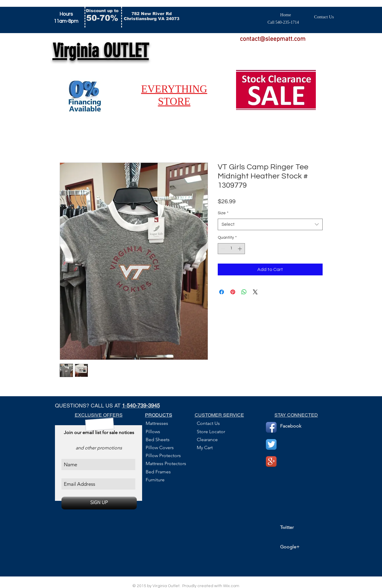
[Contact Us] (324, 17)
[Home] (286, 15)
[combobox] (270, 224)
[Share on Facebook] (222, 292)
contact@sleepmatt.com (273, 39)
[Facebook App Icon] (271, 427)
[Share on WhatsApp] (244, 292)
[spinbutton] (231, 249)
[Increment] (240, 249)
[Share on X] (255, 292)
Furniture (155, 480)
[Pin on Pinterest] (233, 292)
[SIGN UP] (99, 503)
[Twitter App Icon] (271, 444)
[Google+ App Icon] (271, 462)
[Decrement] (222, 249)
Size (223, 213)
